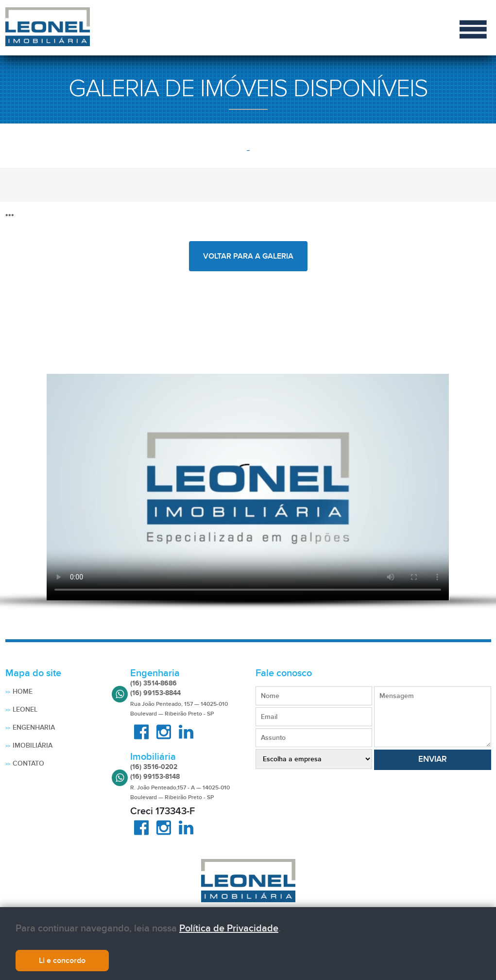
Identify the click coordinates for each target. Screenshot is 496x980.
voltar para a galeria (248, 256)
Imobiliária (33, 745)
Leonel (25, 709)
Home (23, 691)
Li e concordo (62, 961)
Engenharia (34, 727)
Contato (28, 763)
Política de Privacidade (229, 928)
